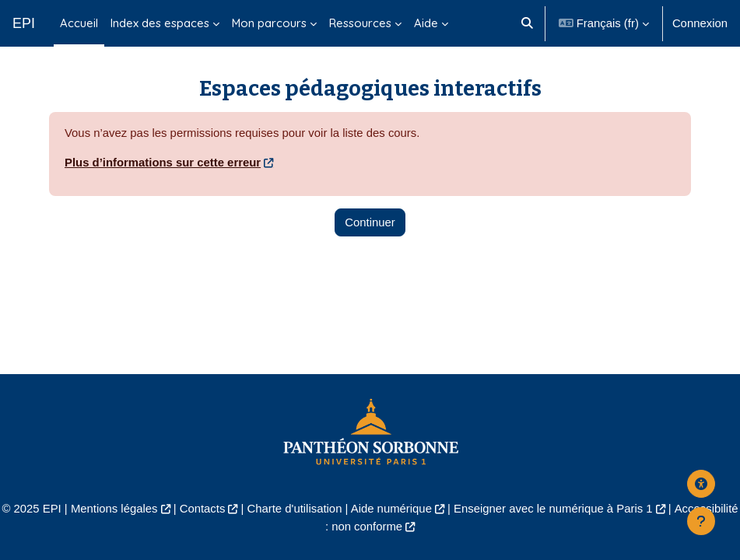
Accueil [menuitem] (79, 23)
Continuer (370, 222)
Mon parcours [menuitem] (269, 23)
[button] (527, 23)
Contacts (203, 509)
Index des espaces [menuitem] (160, 23)
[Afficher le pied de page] (701, 521)
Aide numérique (391, 509)
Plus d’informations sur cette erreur (163, 163)
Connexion (700, 23)
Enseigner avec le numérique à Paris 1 (553, 509)
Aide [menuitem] (426, 23)
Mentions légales (114, 509)
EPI (24, 23)
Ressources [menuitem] (360, 23)
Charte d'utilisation (295, 509)
